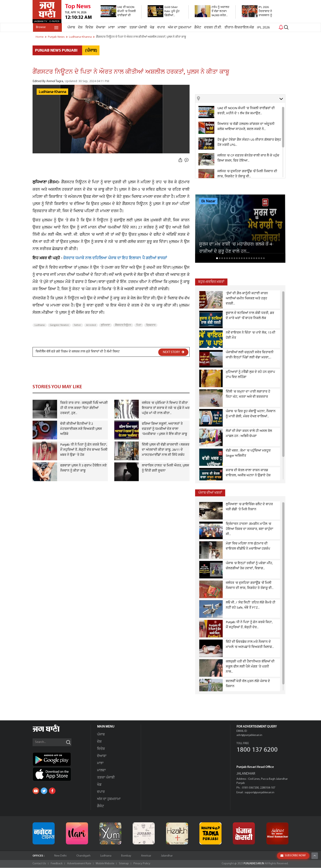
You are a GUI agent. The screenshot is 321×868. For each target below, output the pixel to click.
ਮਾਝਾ (111, 28)
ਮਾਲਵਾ (122, 28)
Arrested (91, 325)
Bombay (126, 856)
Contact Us (39, 864)
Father (77, 325)
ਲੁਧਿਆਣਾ (105, 325)
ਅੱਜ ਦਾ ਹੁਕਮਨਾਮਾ (179, 28)
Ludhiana (40, 325)
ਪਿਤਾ (139, 325)
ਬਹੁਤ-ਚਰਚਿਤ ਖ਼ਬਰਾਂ (211, 282)
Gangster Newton (59, 325)
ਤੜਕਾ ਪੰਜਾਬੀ (138, 28)
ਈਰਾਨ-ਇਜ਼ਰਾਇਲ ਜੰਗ (239, 28)
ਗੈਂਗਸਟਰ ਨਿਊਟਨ (123, 325)
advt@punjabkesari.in (249, 735)
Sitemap (124, 864)
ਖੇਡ (152, 28)
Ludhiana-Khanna (52, 92)
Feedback (57, 864)
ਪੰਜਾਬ (71, 28)
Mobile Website (105, 864)
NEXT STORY (174, 352)
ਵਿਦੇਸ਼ (89, 28)
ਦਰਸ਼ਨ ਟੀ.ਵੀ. (212, 28)
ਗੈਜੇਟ (197, 28)
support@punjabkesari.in (259, 793)
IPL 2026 (263, 28)
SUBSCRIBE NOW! (293, 856)
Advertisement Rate (79, 864)
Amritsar (146, 856)
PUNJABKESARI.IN (253, 864)
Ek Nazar (208, 201)
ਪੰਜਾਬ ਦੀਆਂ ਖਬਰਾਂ (210, 493)
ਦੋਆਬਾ (100, 28)
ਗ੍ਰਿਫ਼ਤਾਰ (151, 325)
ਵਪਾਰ (161, 28)
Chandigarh (83, 856)
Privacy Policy (142, 864)
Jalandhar (167, 856)
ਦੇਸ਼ (80, 28)
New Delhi (60, 856)
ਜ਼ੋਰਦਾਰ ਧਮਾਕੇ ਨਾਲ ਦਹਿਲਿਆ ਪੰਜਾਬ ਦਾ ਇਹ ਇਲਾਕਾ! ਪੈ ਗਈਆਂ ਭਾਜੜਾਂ (115, 259)
